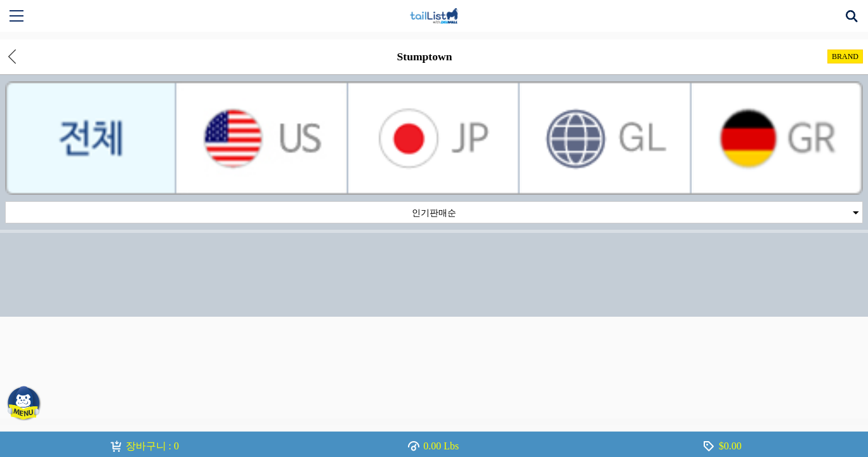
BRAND (845, 56)
